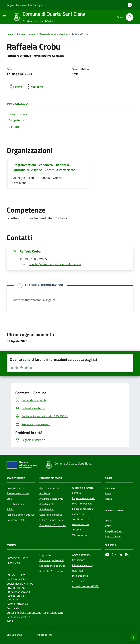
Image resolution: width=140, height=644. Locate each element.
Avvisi (108, 493)
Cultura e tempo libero (51, 520)
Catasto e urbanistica (51, 515)
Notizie (109, 499)
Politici (10, 509)
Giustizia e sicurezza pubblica (83, 490)
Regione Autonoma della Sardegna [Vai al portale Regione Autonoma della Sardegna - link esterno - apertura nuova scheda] (25, 5)
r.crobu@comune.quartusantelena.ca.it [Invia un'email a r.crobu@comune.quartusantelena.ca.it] (55, 264)
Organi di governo (16, 488)
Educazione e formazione (53, 525)
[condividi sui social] (15, 86)
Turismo (76, 530)
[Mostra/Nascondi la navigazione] (4, 17)
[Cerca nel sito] (130, 17)
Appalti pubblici (47, 504)
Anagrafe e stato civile (51, 499)
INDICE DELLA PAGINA (70, 104)
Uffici (9, 499)
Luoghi (109, 520)
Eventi (108, 526)
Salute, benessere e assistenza (83, 511)
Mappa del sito (45, 635)
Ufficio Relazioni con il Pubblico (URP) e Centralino (18, 596)
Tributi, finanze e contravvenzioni (81, 522)
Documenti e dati (16, 520)
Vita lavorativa (80, 535)
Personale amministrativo (21, 515)
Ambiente (45, 493)
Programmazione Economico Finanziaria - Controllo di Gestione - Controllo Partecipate (44, 167)
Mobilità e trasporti (82, 504)
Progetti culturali (114, 531)
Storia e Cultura (113, 536)
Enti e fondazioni (15, 504)
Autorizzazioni (47, 509)
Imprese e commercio (84, 498)
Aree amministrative (18, 493)
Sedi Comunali (14, 635)
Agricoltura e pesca (49, 488)
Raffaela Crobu (30, 251)
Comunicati (111, 488)
